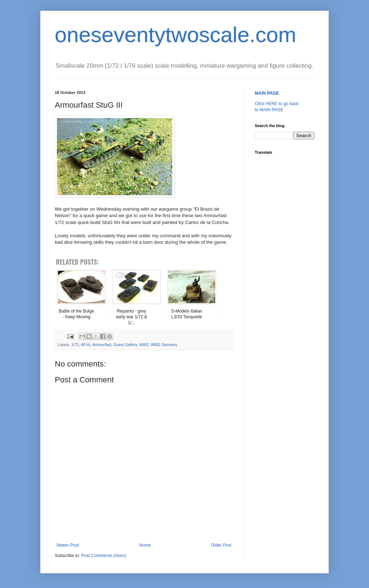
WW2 (144, 345)
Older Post (221, 545)
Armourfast (102, 345)
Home (145, 545)
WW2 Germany (164, 345)
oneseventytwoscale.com (175, 35)
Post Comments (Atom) (104, 556)
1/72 (75, 345)
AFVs (85, 345)
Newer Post (68, 545)
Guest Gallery (125, 345)
